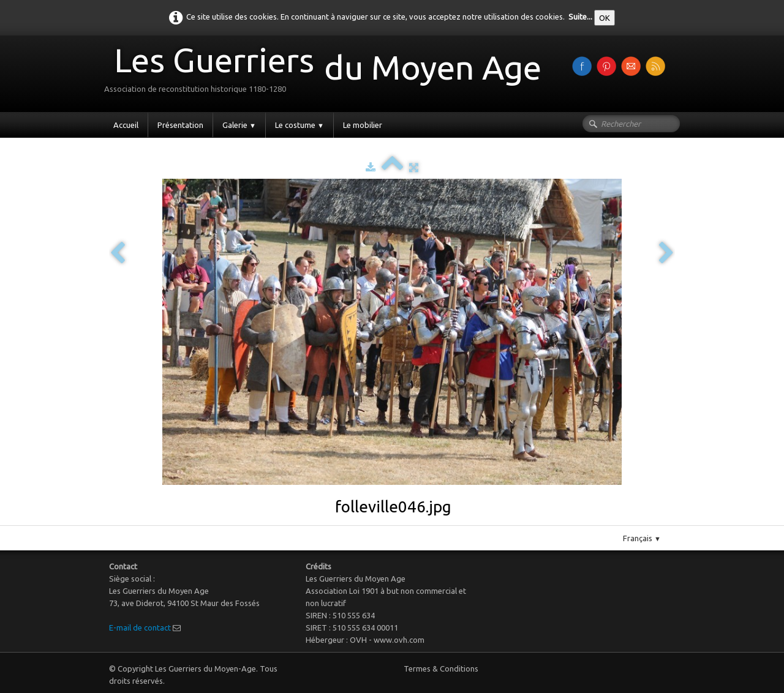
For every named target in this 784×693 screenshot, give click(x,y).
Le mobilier (363, 125)
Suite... (580, 17)
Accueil (126, 125)
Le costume (300, 125)
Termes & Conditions (441, 669)
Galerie (239, 125)
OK (605, 18)
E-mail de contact (140, 627)
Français (642, 538)
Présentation (180, 125)
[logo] (327, 73)
